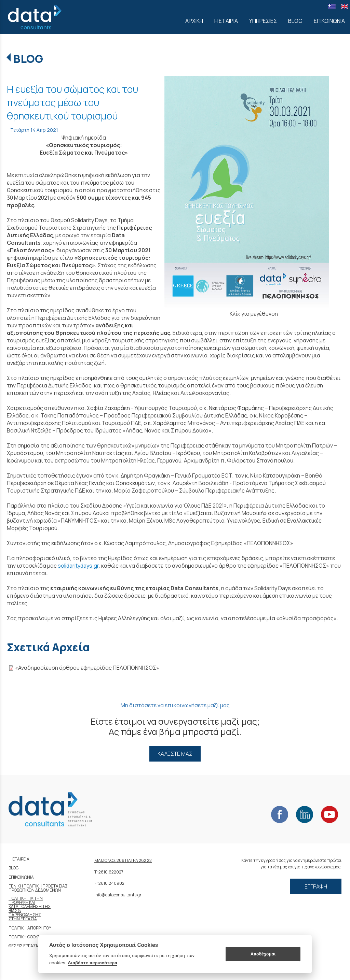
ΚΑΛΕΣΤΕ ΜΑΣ (175, 754)
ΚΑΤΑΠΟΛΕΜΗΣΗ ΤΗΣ (30, 906)
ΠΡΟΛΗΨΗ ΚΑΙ (22, 902)
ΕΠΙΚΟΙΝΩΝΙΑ (21, 877)
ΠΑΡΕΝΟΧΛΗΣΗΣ (25, 915)
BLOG (28, 59)
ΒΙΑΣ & (15, 911)
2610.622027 (111, 872)
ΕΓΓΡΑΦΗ (316, 886)
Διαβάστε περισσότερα (92, 963)
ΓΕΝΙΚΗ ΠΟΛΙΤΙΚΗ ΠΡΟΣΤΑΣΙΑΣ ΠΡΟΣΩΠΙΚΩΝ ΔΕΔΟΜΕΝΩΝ (38, 888)
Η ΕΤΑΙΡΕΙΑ (19, 859)
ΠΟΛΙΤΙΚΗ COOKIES (26, 937)
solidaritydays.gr (78, 566)
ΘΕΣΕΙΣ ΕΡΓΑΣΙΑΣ (25, 946)
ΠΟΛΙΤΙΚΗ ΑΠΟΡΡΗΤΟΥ (30, 928)
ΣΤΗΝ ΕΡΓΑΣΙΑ (23, 919)
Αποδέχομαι (263, 954)
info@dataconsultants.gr (118, 895)
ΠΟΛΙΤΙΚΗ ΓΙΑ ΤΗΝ (26, 898)
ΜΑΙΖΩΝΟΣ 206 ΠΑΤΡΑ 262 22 (123, 860)
